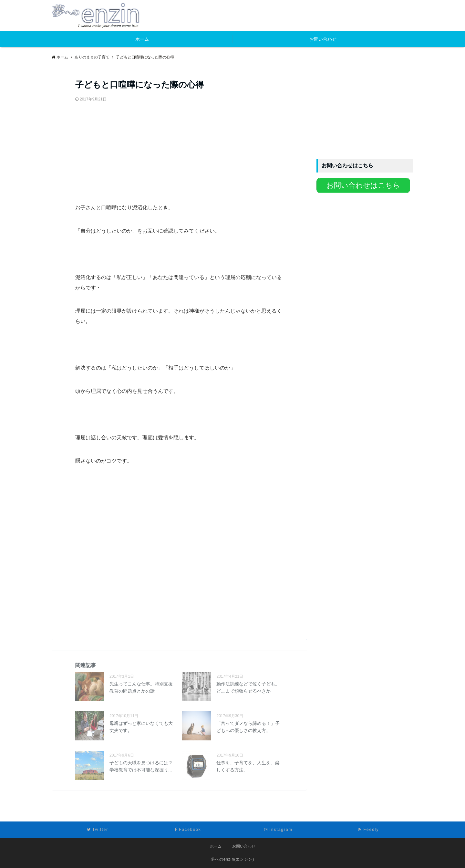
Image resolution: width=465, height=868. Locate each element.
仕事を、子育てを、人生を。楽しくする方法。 (248, 766)
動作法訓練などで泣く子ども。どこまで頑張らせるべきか (248, 687)
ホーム (142, 39)
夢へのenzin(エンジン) (233, 859)
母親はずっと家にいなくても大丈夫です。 (141, 727)
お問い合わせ (323, 39)
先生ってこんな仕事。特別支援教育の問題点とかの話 (141, 687)
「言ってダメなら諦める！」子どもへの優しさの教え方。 (248, 727)
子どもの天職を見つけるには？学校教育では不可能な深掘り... (141, 766)
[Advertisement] (124, 150)
